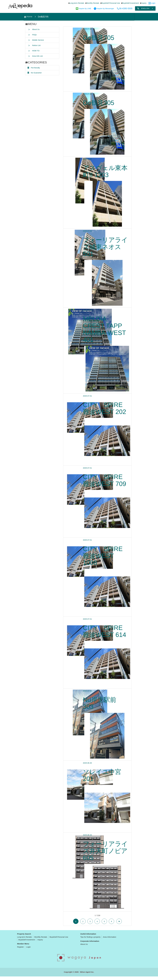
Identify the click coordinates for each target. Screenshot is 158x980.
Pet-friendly (34, 68)
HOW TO (34, 51)
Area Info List (35, 56)
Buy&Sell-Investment (130, 3)
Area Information (110, 941)
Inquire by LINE (83, 8)
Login (153, 3)
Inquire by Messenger (104, 8)
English (145, 8)
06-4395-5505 (125, 9)
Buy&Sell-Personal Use (111, 3)
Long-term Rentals (77, 3)
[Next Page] (111, 925)
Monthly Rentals (93, 3)
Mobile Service (36, 40)
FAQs (32, 35)
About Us (34, 29)
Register (20, 950)
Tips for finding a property (90, 941)
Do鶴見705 (43, 17)
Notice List (34, 45)
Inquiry (144, 3)
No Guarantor (35, 73)
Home (28, 17)
